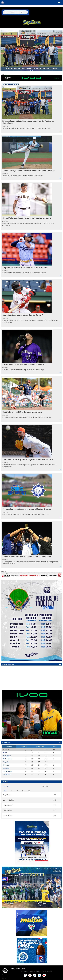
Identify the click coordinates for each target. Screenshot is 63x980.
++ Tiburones (8, 771)
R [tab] (11, 791)
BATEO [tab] (6, 786)
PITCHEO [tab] (45, 786)
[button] (2, 51)
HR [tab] (17, 791)
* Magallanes (8, 759)
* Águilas (6, 762)
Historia (13, 969)
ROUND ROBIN (40, 747)
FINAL (55, 747)
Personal (24, 969)
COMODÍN (24, 747)
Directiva (18, 969)
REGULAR (9, 747)
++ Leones (7, 774)
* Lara (5, 753)
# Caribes (6, 765)
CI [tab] (23, 791)
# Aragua (6, 768)
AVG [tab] (5, 791)
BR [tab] (29, 791)
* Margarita (7, 756)
